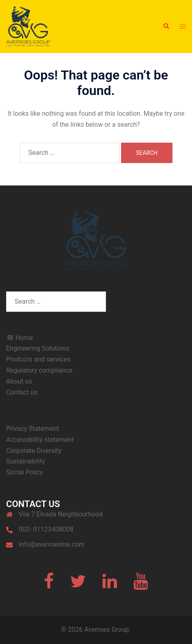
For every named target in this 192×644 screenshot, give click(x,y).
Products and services (38, 359)
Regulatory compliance (39, 370)
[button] (166, 26)
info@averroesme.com (52, 544)
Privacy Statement (32, 429)
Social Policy (24, 472)
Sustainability (25, 461)
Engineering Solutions (38, 348)
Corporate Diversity (34, 451)
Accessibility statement (40, 440)
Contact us (22, 392)
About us (19, 381)
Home (20, 338)
